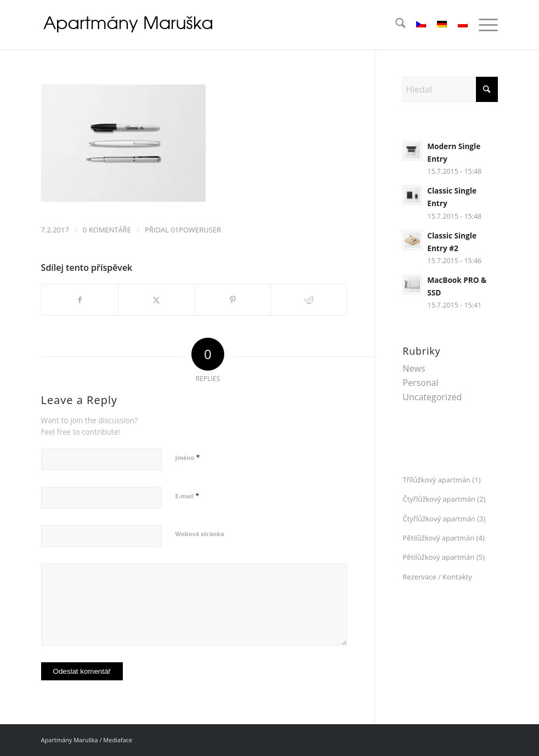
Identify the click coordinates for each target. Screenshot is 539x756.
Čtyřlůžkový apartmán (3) (444, 519)
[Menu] (483, 25)
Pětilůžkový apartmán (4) (443, 538)
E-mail (188, 496)
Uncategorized (432, 397)
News (414, 368)
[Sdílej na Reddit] (309, 300)
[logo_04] (129, 25)
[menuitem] (395, 25)
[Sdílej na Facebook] (80, 300)
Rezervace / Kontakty (437, 577)
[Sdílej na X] (156, 300)
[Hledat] (395, 25)
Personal (420, 383)
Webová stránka (200, 534)
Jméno (188, 457)
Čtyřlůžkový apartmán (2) (444, 499)
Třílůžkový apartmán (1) (441, 480)
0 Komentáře (107, 230)
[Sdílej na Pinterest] (232, 300)
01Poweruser (196, 230)
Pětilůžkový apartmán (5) (443, 557)
